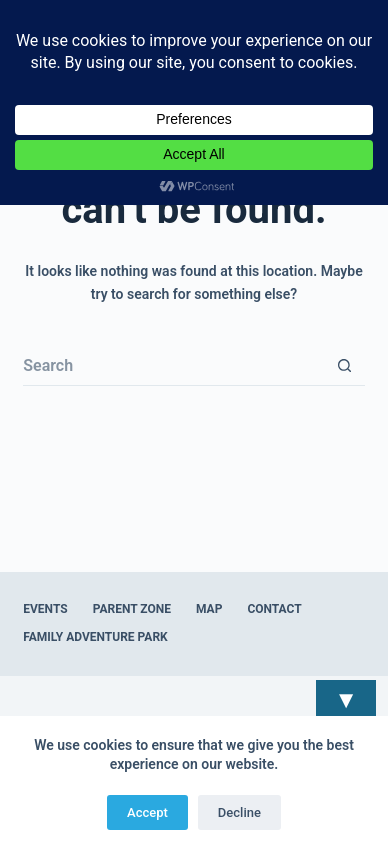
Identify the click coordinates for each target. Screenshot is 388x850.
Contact (274, 609)
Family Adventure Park (95, 637)
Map (209, 609)
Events (45, 609)
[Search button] (345, 366)
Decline (239, 812)
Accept (147, 812)
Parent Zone (132, 609)
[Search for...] (173, 366)
